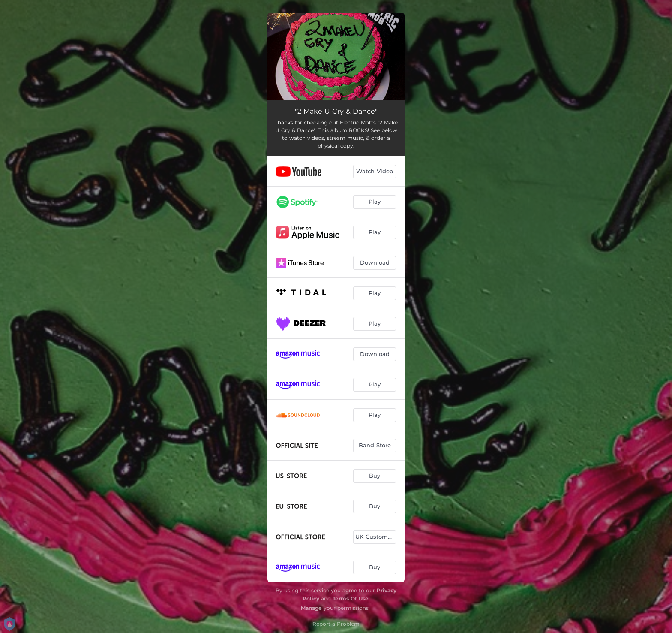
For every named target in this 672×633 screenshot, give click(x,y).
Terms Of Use (351, 598)
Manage (311, 608)
